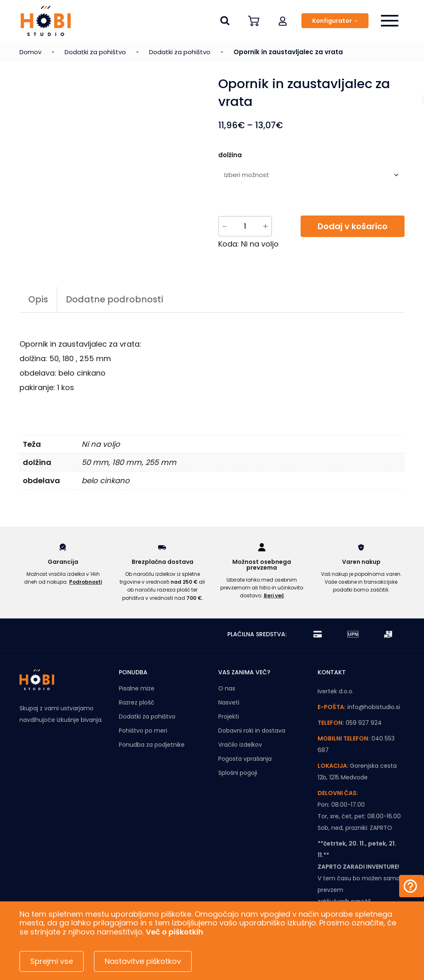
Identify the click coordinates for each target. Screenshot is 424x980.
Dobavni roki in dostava (252, 731)
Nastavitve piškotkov (143, 961)
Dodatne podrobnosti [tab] (114, 299)
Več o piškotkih (175, 932)
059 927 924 (364, 723)
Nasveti (229, 702)
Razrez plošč (137, 702)
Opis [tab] (38, 299)
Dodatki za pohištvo (95, 52)
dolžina (230, 155)
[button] (283, 21)
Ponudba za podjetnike (152, 745)
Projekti (229, 716)
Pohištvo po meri (143, 731)
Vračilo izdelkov (240, 745)
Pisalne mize (137, 688)
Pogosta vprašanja (245, 759)
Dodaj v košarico (353, 226)
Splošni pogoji (238, 773)
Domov (30, 52)
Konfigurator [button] (332, 21)
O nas (227, 688)
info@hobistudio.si (374, 707)
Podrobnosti (86, 582)
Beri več (274, 595)
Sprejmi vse (52, 961)
